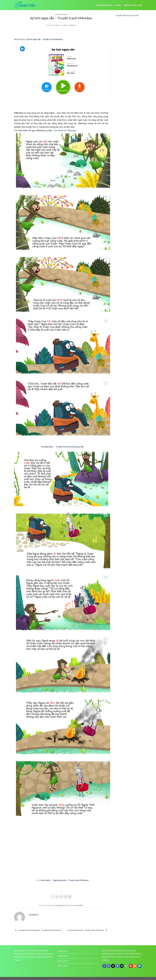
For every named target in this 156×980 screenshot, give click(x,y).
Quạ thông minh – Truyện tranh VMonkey (71, 880)
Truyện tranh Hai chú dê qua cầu (70, 447)
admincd (73, 25)
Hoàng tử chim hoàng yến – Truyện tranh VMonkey (37, 930)
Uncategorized (61, 14)
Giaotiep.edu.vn (104, 5)
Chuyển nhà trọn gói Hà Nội (127, 15)
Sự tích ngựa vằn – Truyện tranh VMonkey (45, 39)
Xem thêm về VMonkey (65, 131)
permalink (80, 905)
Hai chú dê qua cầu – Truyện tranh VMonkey (88, 930)
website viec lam (133, 5)
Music (118, 5)
